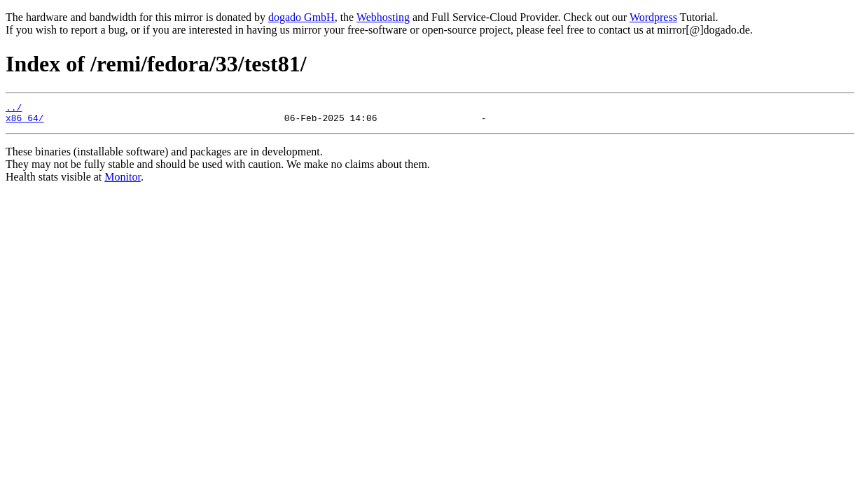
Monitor (123, 181)
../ (14, 109)
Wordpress (653, 17)
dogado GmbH (301, 17)
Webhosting (383, 17)
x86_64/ (25, 122)
